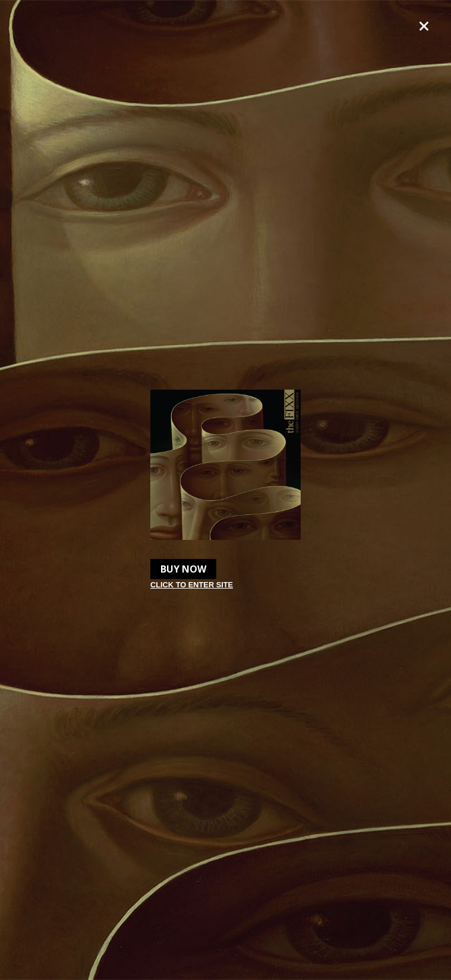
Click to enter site (192, 585)
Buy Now (183, 569)
